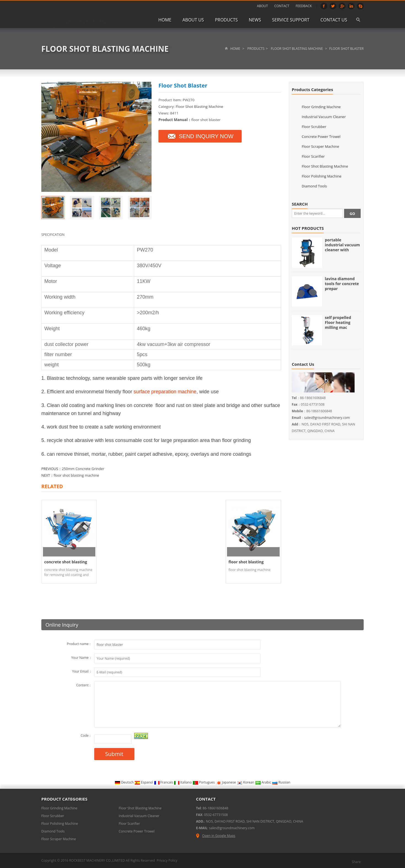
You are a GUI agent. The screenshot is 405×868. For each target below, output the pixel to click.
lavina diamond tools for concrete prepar (342, 284)
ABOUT (262, 6)
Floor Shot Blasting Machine (105, 49)
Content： (84, 684)
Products (226, 20)
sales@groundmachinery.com (327, 418)
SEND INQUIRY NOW (200, 136)
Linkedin (351, 6)
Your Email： (82, 670)
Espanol (144, 781)
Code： (86, 734)
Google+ (342, 6)
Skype (360, 6)
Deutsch (125, 781)
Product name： (79, 643)
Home (165, 20)
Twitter (333, 6)
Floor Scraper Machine (320, 146)
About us (193, 20)
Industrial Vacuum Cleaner (324, 117)
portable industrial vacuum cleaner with (342, 245)
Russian (281, 781)
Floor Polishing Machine (322, 176)
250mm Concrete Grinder (83, 469)
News (255, 20)
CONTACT (282, 6)
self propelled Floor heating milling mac (338, 322)
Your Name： (82, 657)
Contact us (334, 20)
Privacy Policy (167, 859)
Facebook (324, 6)
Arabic (264, 781)
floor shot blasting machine (76, 475)
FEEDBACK (304, 6)
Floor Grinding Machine (321, 107)
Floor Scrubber (314, 127)
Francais (164, 781)
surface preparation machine (165, 392)
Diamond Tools (314, 186)
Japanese (226, 781)
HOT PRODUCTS (308, 228)
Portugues (204, 781)
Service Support (291, 20)
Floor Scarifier (313, 156)
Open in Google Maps (216, 835)
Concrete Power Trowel (321, 137)
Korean (246, 781)
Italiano (183, 781)
